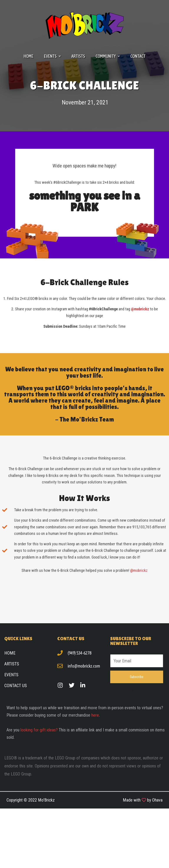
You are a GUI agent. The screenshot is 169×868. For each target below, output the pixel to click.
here (95, 715)
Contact (138, 56)
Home (29, 56)
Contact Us (16, 686)
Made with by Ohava (143, 800)
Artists (78, 56)
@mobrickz (139, 570)
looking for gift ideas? (39, 730)
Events (52, 56)
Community (108, 56)
